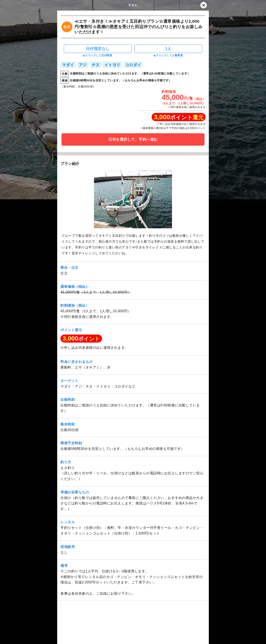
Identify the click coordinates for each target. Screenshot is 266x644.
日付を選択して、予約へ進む (133, 139)
